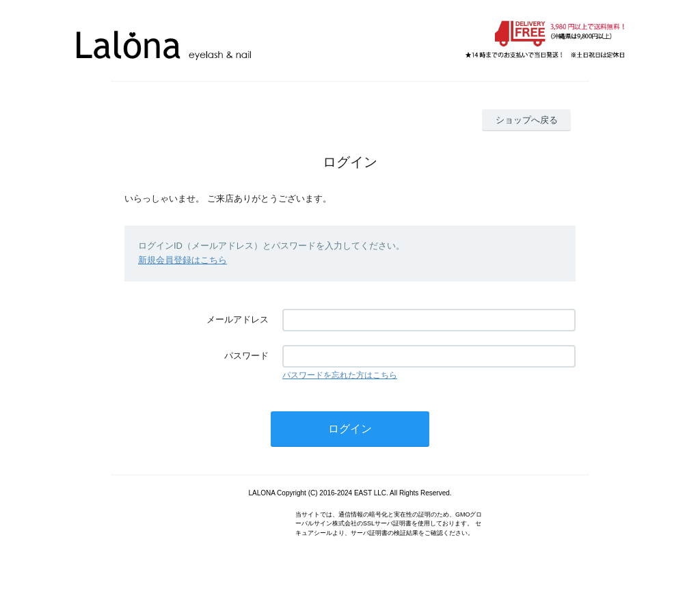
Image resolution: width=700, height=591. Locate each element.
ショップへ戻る (527, 120)
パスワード (246, 356)
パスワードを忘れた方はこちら (340, 375)
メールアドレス (238, 319)
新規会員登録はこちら (183, 260)
